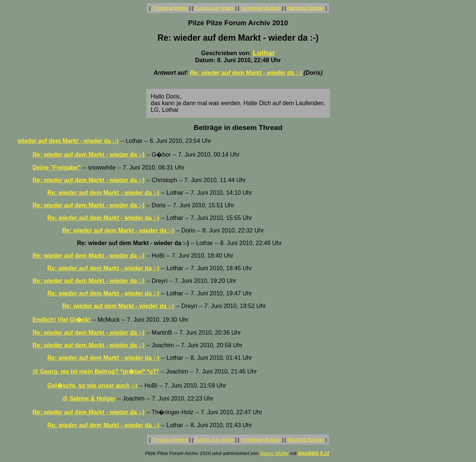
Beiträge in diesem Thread (238, 128)
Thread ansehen (170, 8)
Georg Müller (274, 453)
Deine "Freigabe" (57, 168)
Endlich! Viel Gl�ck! (61, 320)
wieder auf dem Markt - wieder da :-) (68, 141)
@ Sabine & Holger (89, 399)
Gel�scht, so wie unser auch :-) (92, 386)
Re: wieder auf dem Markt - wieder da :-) (246, 73)
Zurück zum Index (214, 8)
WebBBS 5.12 (314, 453)
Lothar (264, 53)
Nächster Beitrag (306, 8)
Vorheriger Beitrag (260, 8)
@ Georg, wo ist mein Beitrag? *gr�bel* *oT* (96, 371)
